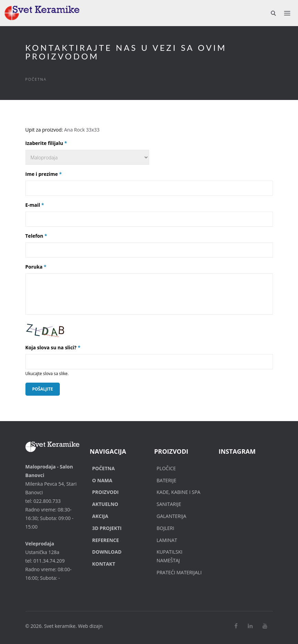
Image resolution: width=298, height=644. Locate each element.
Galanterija (172, 516)
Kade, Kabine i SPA (179, 492)
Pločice (166, 468)
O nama (102, 480)
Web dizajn (90, 626)
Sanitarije (169, 504)
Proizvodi (105, 492)
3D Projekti (107, 528)
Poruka (36, 267)
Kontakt (104, 564)
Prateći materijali (179, 572)
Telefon (36, 236)
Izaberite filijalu (46, 143)
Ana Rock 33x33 (82, 130)
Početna (36, 79)
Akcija (100, 516)
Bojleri (165, 528)
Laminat (167, 540)
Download (107, 552)
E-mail (35, 205)
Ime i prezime (44, 174)
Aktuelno (105, 504)
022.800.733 (47, 501)
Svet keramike (60, 626)
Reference (106, 540)
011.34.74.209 (49, 561)
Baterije (167, 480)
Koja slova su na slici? (53, 347)
